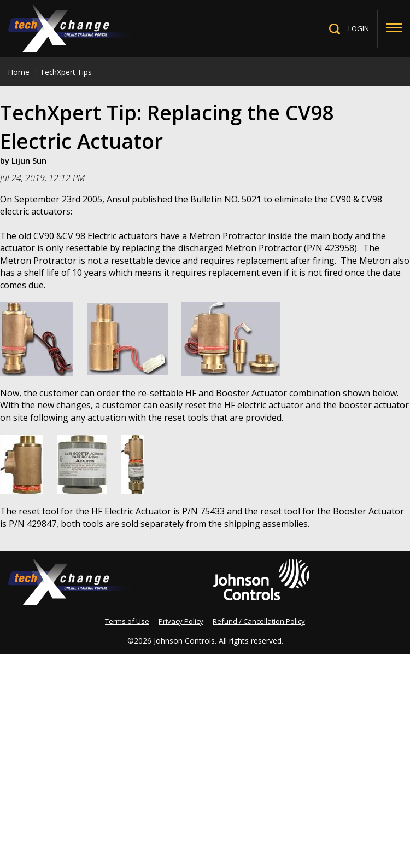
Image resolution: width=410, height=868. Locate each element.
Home (19, 72)
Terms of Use (127, 621)
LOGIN (359, 28)
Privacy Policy (181, 621)
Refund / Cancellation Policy (259, 621)
